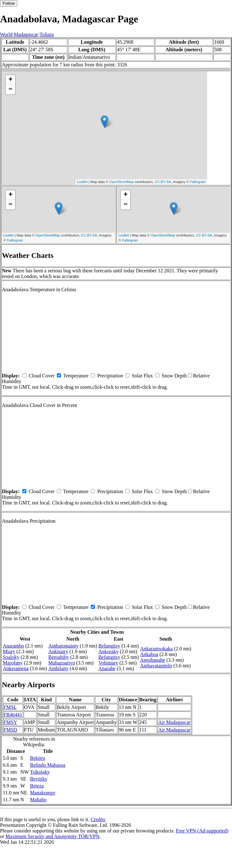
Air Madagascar (174, 722)
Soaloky (11, 657)
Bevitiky (39, 779)
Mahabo (38, 800)
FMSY (10, 722)
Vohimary (108, 663)
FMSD (10, 730)
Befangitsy (109, 646)
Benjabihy (59, 657)
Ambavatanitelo (156, 666)
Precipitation (110, 376)
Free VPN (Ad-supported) (202, 831)
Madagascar (26, 34)
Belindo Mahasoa (48, 765)
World (6, 34)
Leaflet (83, 182)
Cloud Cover (41, 376)
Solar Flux (142, 376)
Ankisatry (58, 651)
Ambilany (58, 668)
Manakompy (43, 793)
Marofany (13, 663)
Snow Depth (174, 376)
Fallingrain (198, 182)
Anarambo (14, 646)
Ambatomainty (64, 646)
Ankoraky (108, 651)
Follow (9, 3)
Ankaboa (149, 654)
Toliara (47, 34)
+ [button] (11, 80)
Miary (9, 651)
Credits (98, 819)
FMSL (10, 707)
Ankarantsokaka (156, 649)
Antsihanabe (152, 660)
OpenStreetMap (122, 182)
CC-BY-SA (163, 182)
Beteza (37, 786)
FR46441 (13, 715)
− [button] (11, 90)
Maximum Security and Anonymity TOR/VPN (52, 836)
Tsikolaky (40, 772)
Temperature (76, 376)
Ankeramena (16, 668)
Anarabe (107, 668)
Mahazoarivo (62, 663)
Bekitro (38, 758)
